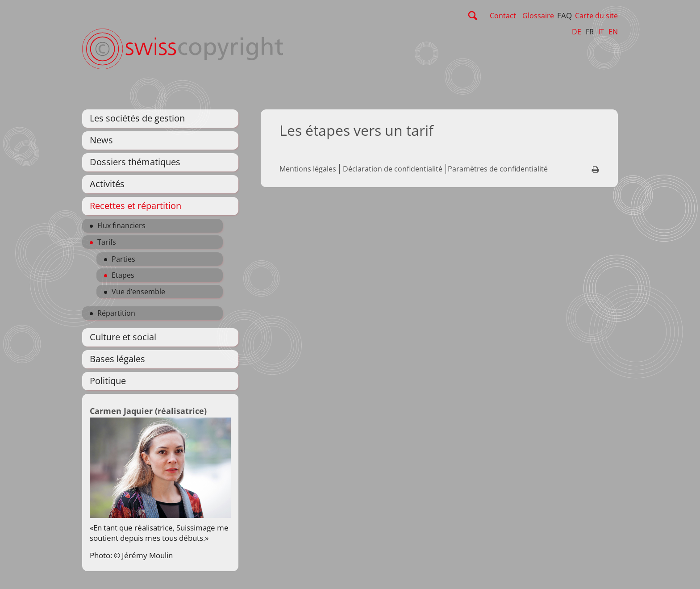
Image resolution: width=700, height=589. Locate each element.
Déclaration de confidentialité (393, 169)
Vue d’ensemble (138, 292)
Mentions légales (308, 169)
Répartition (116, 313)
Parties (123, 259)
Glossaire (538, 16)
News (101, 140)
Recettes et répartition (135, 206)
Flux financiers (121, 226)
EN (613, 32)
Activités (107, 184)
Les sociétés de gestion (137, 118)
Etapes (123, 275)
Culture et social (123, 337)
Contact (503, 16)
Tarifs (107, 242)
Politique (108, 381)
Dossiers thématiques (135, 162)
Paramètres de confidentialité (498, 169)
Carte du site (596, 16)
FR (590, 32)
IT (601, 32)
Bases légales (117, 359)
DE (577, 32)
